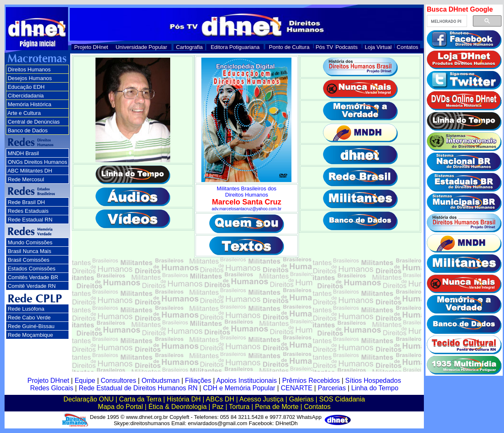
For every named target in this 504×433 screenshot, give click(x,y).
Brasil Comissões (29, 260)
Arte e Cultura (24, 113)
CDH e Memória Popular (239, 388)
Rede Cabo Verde (29, 317)
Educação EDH (26, 87)
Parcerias (332, 388)
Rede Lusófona (26, 309)
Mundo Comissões (30, 242)
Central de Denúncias (34, 122)
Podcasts (346, 47)
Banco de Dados (28, 130)
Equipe (85, 381)
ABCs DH (220, 399)
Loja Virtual (378, 47)
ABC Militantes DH (30, 171)
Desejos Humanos (30, 78)
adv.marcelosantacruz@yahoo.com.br (247, 209)
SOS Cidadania (342, 399)
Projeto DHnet (91, 47)
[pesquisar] (446, 21)
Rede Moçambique (31, 335)
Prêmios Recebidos (311, 381)
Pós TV (324, 47)
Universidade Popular (141, 47)
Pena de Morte (277, 407)
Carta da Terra (140, 399)
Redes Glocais (51, 388)
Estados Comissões (32, 269)
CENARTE (296, 388)
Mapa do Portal (121, 407)
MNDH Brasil (23, 153)
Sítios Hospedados (373, 381)
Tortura (239, 407)
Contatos (408, 47)
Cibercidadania (26, 96)
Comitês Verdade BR (33, 277)
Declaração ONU (89, 399)
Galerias (301, 399)
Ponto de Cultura (289, 47)
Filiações (198, 381)
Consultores (119, 381)
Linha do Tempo (375, 388)
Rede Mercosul (26, 179)
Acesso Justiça (261, 399)
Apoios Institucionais (247, 381)
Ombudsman (161, 381)
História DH (184, 399)
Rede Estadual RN (30, 220)
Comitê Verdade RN (32, 286)
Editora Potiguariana (235, 47)
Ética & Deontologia (177, 407)
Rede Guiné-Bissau (31, 326)
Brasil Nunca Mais (30, 251)
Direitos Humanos (29, 69)
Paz (218, 407)
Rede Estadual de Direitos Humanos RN (138, 388)
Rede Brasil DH (27, 202)
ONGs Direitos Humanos (38, 162)
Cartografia (189, 47)
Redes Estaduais (28, 211)
